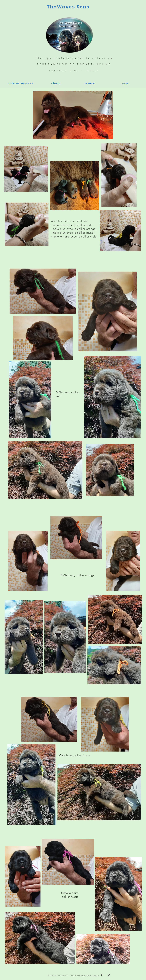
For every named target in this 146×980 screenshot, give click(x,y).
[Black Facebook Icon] (102, 975)
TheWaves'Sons (68, 7)
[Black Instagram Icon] (109, 975)
